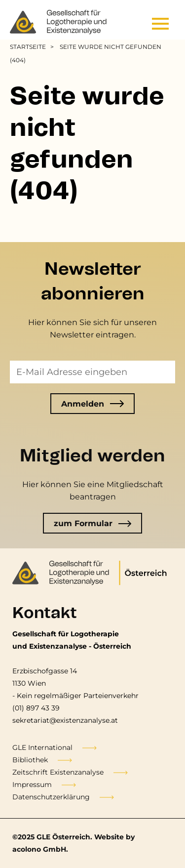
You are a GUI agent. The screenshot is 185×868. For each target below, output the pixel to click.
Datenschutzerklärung (51, 797)
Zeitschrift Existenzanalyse (58, 772)
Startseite (28, 47)
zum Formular (93, 523)
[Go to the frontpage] (59, 22)
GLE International (42, 747)
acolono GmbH (39, 849)
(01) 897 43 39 (36, 708)
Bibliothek (30, 760)
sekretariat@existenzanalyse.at (65, 720)
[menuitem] (34, 47)
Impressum (32, 785)
